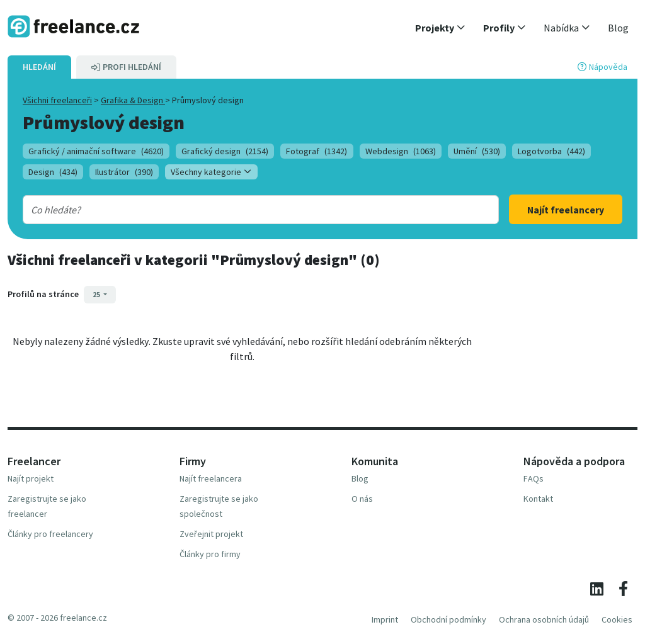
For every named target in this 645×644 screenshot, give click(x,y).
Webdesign (401, 151)
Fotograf (317, 151)
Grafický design (225, 151)
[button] (440, 28)
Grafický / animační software (96, 151)
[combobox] (240, 210)
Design (53, 172)
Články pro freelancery (50, 534)
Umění (477, 151)
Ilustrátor (124, 172)
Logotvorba (551, 151)
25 (97, 294)
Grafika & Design (133, 100)
